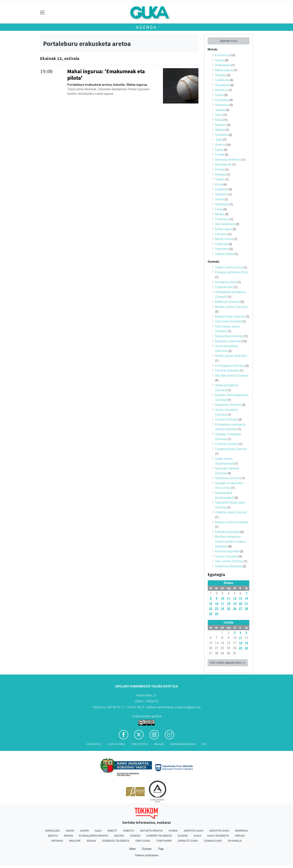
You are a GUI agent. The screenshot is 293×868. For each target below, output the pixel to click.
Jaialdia (220, 110)
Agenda (146, 27)
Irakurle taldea (224, 254)
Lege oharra (116, 744)
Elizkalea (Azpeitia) (227, 532)
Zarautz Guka (188, 841)
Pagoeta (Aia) (224, 287)
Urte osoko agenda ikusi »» (228, 663)
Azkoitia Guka (219, 831)
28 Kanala (235, 841)
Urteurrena (222, 249)
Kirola (219, 184)
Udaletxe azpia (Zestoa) (231, 512)
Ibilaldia (220, 130)
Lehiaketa (221, 189)
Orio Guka (143, 841)
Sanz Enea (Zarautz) (228, 321)
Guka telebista (218, 836)
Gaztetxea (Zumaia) (228, 405)
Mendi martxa (224, 239)
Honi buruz (94, 744)
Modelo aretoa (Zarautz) (231, 307)
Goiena (135, 836)
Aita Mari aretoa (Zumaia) (232, 376)
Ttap (161, 849)
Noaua (91, 841)
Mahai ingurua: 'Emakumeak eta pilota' (106, 75)
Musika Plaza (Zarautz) (230, 317)
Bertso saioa (223, 229)
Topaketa (221, 194)
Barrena (241, 831)
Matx (133, 849)
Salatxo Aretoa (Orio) (229, 267)
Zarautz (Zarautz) (226, 556)
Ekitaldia (220, 175)
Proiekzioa (222, 219)
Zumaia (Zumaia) (226, 419)
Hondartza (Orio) (226, 282)
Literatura (221, 234)
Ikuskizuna (222, 105)
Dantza (220, 60)
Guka (198, 836)
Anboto (129, 831)
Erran (68, 836)
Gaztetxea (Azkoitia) (228, 566)
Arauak (159, 744)
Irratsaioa (221, 135)
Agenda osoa (229, 41)
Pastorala (221, 244)
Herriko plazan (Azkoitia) (231, 356)
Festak (220, 155)
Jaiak (219, 140)
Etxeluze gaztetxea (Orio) (232, 272)
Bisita (219, 120)
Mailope (75, 841)
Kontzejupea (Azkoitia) (230, 366)
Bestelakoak (223, 164)
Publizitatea (139, 744)
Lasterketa (222, 80)
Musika (220, 214)
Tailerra (220, 179)
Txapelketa (222, 85)
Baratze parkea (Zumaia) (231, 522)
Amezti (112, 831)
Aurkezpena (223, 65)
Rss (204, 744)
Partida (220, 170)
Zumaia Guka (213, 841)
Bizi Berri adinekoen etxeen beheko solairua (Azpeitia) (230, 541)
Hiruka (240, 836)
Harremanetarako (183, 744)
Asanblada (222, 204)
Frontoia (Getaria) (227, 444)
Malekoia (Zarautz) (227, 302)
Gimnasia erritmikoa (228, 160)
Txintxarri (164, 841)
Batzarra (221, 125)
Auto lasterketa (225, 224)
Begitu (53, 836)
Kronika (57, 841)
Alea (98, 831)
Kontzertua (222, 55)
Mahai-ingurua (224, 70)
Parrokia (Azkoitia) (227, 370)
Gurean (147, 849)
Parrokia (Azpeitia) (227, 551)
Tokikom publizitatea (146, 855)
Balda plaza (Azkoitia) (229, 336)
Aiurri (84, 831)
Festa (219, 209)
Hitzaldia (221, 75)
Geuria (119, 836)
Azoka (219, 95)
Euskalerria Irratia (94, 836)
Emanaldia (222, 100)
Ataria (173, 831)
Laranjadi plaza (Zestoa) (231, 449)
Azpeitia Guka (193, 831)
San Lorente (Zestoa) (229, 561)
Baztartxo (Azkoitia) (228, 341)
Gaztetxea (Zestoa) (228, 478)
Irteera (219, 199)
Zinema (220, 145)
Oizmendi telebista (116, 841)
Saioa (219, 115)
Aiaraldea (53, 831)
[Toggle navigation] (42, 13)
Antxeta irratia (151, 831)
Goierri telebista (159, 836)
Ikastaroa (221, 90)
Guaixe (183, 836)
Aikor (70, 831)
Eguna (219, 150)
